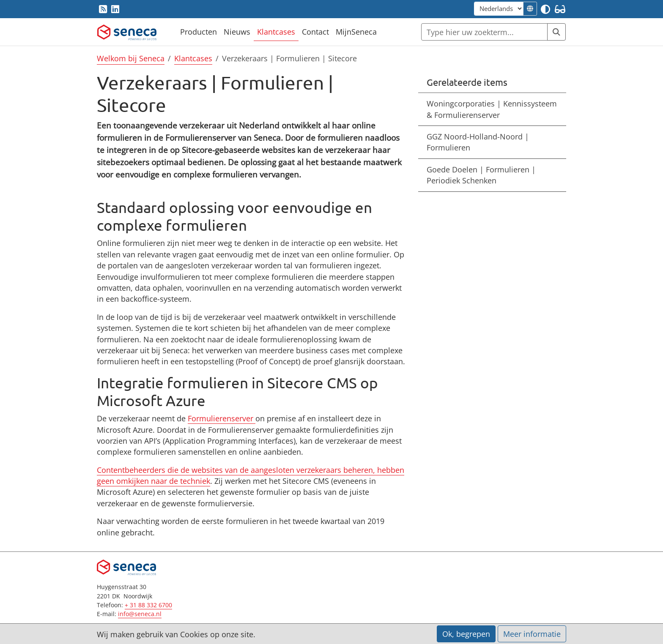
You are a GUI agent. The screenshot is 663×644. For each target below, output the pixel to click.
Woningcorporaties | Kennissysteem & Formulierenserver (492, 109)
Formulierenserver (221, 418)
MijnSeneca (356, 32)
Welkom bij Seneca (131, 58)
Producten (199, 32)
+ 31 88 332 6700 (148, 605)
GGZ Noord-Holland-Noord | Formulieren (478, 142)
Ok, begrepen (466, 634)
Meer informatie (532, 634)
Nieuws (237, 32)
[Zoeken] (484, 32)
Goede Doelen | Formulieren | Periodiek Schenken (481, 175)
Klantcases (276, 32)
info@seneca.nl (140, 614)
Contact (315, 32)
